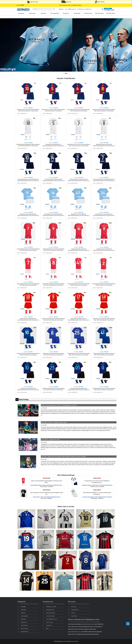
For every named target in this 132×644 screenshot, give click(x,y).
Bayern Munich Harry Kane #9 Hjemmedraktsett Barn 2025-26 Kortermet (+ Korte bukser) (53, 319)
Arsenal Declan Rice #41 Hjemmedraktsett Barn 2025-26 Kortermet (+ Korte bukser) (79, 284)
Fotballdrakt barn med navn (72, 641)
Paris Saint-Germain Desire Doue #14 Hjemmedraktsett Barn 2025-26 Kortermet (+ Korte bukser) (53, 181)
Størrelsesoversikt (51, 613)
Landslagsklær (55, 13)
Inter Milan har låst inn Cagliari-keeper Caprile (54, 422)
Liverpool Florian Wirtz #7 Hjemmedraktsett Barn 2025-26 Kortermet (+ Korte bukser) (28, 250)
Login (66, 9)
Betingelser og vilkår (51, 607)
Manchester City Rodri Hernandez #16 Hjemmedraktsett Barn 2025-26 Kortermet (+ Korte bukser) (53, 215)
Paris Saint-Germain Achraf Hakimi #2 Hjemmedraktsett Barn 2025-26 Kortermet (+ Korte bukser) (79, 181)
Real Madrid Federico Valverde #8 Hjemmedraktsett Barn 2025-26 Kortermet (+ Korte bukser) (104, 146)
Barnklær (44, 13)
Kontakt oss (49, 625)
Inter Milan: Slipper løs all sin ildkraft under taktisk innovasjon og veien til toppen (64, 456)
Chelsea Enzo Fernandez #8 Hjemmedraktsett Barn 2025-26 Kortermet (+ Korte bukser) (53, 354)
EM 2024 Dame (111, 13)
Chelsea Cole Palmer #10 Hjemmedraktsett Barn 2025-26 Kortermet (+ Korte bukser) (28, 354)
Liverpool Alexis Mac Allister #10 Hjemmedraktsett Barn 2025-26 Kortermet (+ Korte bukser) (79, 250)
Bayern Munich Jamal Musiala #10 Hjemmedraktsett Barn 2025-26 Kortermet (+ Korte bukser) (28, 320)
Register (62, 9)
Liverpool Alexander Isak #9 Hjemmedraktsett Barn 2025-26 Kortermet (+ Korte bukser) (53, 250)
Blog (47, 628)
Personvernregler (50, 616)
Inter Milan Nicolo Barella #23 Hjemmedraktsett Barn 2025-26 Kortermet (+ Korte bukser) (53, 389)
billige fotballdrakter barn (74, 632)
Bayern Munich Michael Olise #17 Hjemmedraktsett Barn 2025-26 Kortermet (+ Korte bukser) (79, 320)
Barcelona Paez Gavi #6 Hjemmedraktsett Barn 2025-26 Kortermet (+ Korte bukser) (79, 110)
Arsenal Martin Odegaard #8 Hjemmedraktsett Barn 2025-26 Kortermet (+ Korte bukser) (53, 284)
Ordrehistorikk (75, 610)
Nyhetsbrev (74, 616)
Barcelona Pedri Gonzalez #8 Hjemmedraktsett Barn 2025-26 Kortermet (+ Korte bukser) (104, 110)
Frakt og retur (50, 622)
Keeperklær (77, 13)
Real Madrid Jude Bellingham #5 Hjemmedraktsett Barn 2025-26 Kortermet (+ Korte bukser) (53, 146)
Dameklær (66, 13)
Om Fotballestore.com (52, 619)
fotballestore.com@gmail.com (85, 9)
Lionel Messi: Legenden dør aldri (50, 439)
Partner (73, 613)
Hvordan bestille (50, 610)
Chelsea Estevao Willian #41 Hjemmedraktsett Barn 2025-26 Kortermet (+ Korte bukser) (104, 354)
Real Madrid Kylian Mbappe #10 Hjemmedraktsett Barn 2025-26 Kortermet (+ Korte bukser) (28, 145)
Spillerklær (32, 13)
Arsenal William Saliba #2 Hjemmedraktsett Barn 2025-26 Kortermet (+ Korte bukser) (104, 284)
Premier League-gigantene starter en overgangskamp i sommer (59, 405)
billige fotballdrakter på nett (88, 624)
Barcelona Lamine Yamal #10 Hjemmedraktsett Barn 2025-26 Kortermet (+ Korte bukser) (28, 110)
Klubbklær (21, 13)
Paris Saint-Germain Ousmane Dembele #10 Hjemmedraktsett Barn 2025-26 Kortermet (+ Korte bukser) (28, 181)
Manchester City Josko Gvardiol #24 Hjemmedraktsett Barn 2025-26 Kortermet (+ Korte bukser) (104, 215)
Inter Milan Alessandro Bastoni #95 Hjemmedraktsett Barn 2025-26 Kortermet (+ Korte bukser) (79, 390)
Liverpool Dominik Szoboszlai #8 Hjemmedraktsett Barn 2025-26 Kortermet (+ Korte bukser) (104, 250)
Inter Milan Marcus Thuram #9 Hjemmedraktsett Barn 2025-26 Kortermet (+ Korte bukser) (104, 389)
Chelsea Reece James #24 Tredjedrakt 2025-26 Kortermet (47, 497)
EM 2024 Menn (100, 13)
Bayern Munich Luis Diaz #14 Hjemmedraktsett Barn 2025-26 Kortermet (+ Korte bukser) (104, 319)
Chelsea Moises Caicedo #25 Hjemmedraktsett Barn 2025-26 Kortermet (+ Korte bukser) (79, 354)
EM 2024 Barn (88, 13)
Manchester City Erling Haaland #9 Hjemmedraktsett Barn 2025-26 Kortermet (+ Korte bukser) (28, 215)
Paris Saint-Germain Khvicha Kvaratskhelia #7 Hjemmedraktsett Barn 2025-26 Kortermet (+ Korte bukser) (104, 181)
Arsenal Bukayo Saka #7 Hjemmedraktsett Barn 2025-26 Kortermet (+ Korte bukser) (28, 284)
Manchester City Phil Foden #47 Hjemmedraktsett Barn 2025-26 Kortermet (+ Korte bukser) (79, 215)
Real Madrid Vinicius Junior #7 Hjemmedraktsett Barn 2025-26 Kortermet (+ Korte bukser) (79, 145)
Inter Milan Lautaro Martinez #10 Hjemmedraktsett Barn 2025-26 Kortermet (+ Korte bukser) (28, 390)
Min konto (74, 607)
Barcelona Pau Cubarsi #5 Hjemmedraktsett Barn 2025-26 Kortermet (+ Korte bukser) (53, 110)
